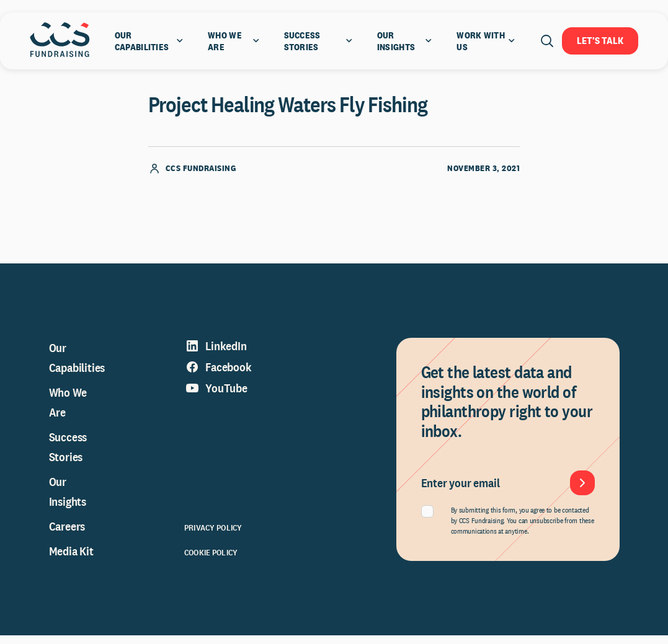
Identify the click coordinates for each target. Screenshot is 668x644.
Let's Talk (600, 41)
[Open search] (547, 41)
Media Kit (71, 560)
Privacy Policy (213, 536)
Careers (67, 535)
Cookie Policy (211, 561)
